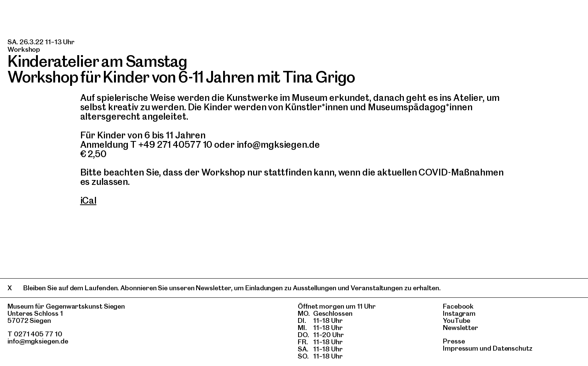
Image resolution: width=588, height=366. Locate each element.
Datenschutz (513, 348)
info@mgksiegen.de (38, 341)
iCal (88, 200)
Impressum (460, 348)
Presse (454, 341)
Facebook (458, 306)
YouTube (457, 320)
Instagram (459, 313)
